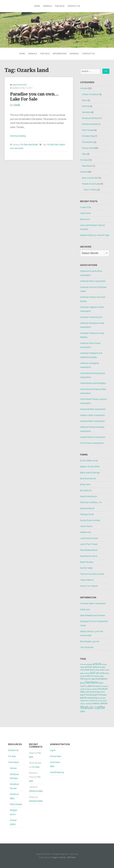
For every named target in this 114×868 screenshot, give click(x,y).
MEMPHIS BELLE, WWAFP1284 (95, 235)
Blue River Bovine (88, 479)
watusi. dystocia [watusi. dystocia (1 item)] (86, 704)
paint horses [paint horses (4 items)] (100, 695)
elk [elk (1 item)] (93, 676)
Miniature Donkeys (90, 118)
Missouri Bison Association (93, 415)
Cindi (17, 105)
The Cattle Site (87, 647)
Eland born (85, 219)
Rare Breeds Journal (90, 642)
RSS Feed (71, 857)
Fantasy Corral (87, 514)
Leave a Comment (19, 85)
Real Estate (33, 145)
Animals (47, 6)
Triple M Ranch (87, 580)
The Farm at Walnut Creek (92, 574)
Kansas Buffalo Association (93, 409)
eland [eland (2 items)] (89, 676)
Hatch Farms (86, 526)
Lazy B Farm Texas (89, 544)
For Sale (60, 6)
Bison (85, 100)
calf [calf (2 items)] (97, 673)
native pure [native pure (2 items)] (91, 692)
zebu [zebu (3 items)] (83, 711)
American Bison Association (93, 281)
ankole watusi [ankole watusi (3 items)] (92, 667)
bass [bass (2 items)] (87, 670)
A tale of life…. (86, 207)
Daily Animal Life (89, 178)
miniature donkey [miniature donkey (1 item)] (91, 689)
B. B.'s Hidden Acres (89, 461)
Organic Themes (59, 857)
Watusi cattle (88, 148)
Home (37, 6)
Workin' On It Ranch (89, 586)
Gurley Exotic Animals (90, 520)
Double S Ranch (87, 508)
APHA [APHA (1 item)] (82, 670)
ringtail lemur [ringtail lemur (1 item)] (85, 701)
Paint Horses (88, 130)
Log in (53, 750)
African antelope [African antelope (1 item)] (86, 664)
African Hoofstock (90, 94)
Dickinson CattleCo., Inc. (91, 502)
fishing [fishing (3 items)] (84, 679)
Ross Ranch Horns (89, 556)
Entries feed (55, 756)
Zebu (84, 154)
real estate (19, 148)
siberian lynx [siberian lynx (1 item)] (94, 701)
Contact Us (74, 6)
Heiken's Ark (86, 532)
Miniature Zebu (36, 791)
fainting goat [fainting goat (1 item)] (99, 676)
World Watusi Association (92, 443)
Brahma (86, 106)
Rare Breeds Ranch (89, 550)
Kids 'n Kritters (90, 190)
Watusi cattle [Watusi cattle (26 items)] (93, 707)
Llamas (13, 768)
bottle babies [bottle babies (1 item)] (100, 670)
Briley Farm (85, 484)
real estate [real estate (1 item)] (101, 698)
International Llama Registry (93, 383)
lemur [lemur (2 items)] (101, 683)
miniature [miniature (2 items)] (97, 686)
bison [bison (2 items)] (92, 670)
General (75, 54)
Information (59, 54)
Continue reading (18, 136)
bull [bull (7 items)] (93, 673)
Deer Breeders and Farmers (93, 616)
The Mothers (88, 142)
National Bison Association (93, 421)
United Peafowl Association (93, 437)
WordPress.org (57, 772)
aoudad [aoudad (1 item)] (102, 667)
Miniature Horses (90, 124)
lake (57, 145)
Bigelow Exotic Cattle (90, 467)
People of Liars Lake (91, 184)
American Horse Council (91, 317)
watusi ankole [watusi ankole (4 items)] (100, 703)
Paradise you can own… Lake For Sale (34, 97)
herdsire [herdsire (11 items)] (92, 682)
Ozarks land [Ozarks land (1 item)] (100, 692)
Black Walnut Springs (90, 473)
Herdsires (86, 112)
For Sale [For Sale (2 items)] (91, 679)
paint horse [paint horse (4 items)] (86, 695)
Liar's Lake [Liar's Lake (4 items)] (86, 686)
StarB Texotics (87, 562)
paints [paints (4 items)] (83, 698)
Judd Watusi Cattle (89, 538)
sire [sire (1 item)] (100, 701)
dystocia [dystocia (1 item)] (83, 676)
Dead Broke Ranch (89, 496)
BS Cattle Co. (86, 491)
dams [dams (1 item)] (107, 673)
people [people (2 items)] (90, 698)
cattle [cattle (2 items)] (102, 673)
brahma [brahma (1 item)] (87, 673)
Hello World (85, 213)
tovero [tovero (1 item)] (105, 701)
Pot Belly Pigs (88, 136)
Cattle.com (85, 610)
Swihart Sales (86, 568)
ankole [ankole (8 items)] (97, 664)
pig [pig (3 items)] (95, 698)
